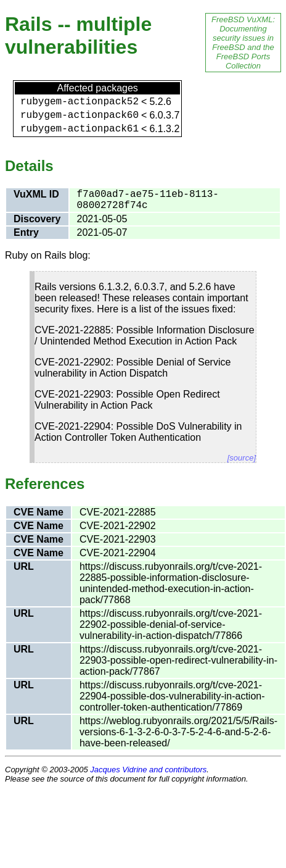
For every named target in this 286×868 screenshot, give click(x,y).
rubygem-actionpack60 (80, 115)
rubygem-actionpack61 (80, 129)
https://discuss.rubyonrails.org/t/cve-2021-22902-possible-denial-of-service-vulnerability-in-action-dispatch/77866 (171, 624)
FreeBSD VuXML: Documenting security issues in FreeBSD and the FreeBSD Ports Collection (243, 43)
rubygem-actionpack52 (80, 102)
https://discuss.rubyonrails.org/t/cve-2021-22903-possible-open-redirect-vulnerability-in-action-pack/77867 (178, 660)
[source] (242, 458)
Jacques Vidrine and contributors (148, 770)
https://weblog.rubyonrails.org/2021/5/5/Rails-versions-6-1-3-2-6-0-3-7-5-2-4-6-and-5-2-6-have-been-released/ (178, 732)
